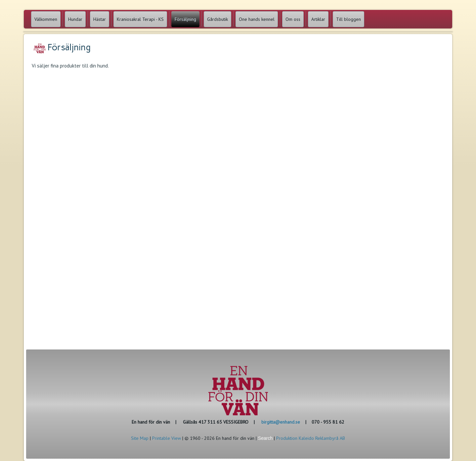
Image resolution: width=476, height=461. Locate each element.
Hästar (100, 19)
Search (265, 438)
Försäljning (185, 19)
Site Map (140, 438)
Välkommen (46, 19)
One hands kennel (257, 19)
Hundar (75, 19)
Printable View (167, 438)
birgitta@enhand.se (281, 422)
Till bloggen (348, 19)
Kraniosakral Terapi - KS (140, 19)
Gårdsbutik (217, 19)
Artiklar (318, 19)
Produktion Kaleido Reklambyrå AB (311, 438)
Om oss (293, 19)
